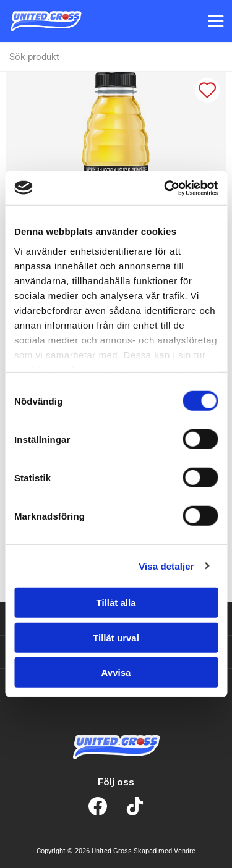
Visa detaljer (166, 566)
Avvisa (116, 672)
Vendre (185, 851)
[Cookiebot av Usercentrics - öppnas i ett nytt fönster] (165, 188)
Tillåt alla (116, 603)
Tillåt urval (116, 637)
